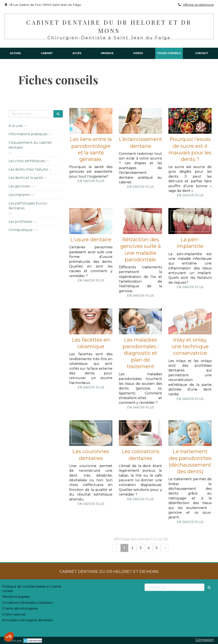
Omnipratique (21, 230)
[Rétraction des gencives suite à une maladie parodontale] (140, 221)
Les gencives (19, 186)
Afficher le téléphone (198, 5)
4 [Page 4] (149, 548)
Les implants (19, 195)
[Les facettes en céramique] (91, 321)
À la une (16, 126)
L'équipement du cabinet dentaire (30, 145)
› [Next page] (165, 548)
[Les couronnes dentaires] (91, 433)
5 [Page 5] (157, 548)
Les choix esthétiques (27, 161)
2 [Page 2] (132, 548)
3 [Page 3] (141, 548)
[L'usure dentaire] (91, 221)
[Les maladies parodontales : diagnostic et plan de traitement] (140, 321)
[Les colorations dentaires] (140, 433)
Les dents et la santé (26, 178)
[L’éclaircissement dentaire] (140, 121)
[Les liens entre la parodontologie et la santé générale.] (91, 121)
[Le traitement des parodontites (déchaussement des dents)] (190, 433)
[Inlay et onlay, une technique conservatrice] (190, 321)
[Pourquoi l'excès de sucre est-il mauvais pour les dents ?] (190, 121)
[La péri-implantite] (190, 221)
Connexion (205, 640)
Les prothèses (20, 222)
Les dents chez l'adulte (28, 169)
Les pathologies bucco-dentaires (28, 206)
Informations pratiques (28, 134)
